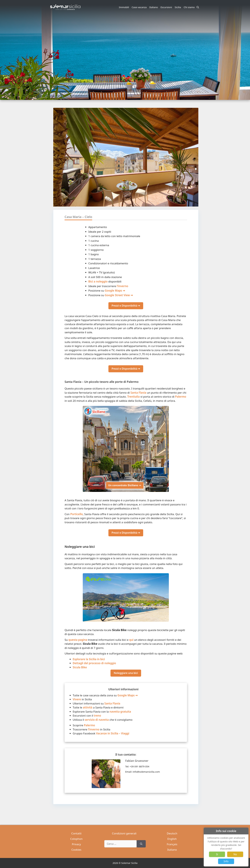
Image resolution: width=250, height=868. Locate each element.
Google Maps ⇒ (115, 291)
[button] (196, 169)
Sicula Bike (80, 667)
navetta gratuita (120, 712)
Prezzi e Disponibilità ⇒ (126, 306)
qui (131, 640)
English (172, 839)
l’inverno (122, 286)
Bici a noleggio (98, 281)
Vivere (77, 699)
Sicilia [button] (178, 7)
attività (88, 707)
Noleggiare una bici (126, 673)
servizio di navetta (97, 720)
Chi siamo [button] (190, 7)
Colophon (76, 839)
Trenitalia (133, 397)
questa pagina (78, 640)
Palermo (181, 397)
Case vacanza (139, 7)
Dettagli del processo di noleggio (94, 663)
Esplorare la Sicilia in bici (89, 659)
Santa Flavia (138, 393)
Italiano (172, 850)
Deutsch (172, 833)
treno (97, 716)
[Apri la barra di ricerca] (198, 7)
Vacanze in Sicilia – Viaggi (113, 733)
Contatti (76, 833)
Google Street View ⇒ (119, 295)
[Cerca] (141, 844)
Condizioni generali (124, 833)
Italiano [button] (154, 7)
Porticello (77, 514)
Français (172, 844)
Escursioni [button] (167, 7)
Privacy (76, 844)
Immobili (124, 7)
